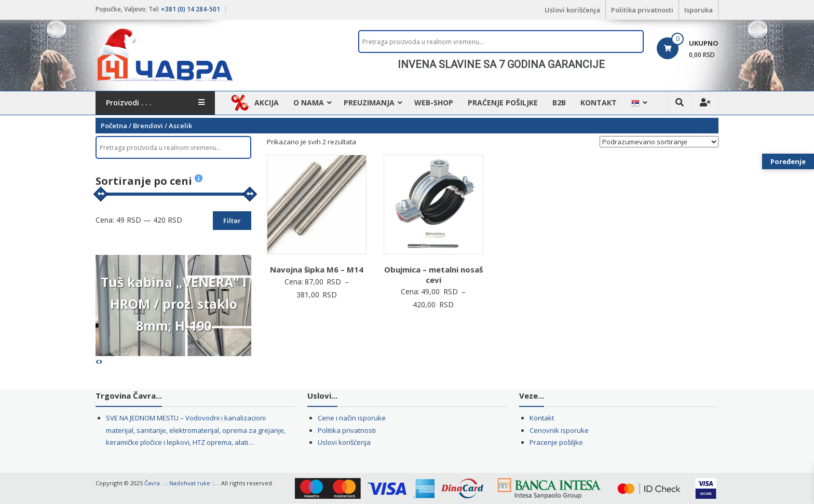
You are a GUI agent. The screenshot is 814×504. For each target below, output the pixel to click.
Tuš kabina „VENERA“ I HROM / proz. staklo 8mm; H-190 (174, 304)
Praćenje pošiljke (503, 103)
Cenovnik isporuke (559, 430)
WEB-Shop (434, 103)
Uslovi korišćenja (572, 10)
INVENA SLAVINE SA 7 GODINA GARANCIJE (501, 64)
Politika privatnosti (642, 10)
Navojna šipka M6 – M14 (317, 269)
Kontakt (599, 103)
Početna (114, 126)
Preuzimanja (369, 103)
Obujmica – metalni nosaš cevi (433, 275)
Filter (232, 221)
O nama (309, 103)
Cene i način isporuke (352, 418)
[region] (501, 64)
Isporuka (698, 10)
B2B (559, 103)
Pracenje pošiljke (556, 442)
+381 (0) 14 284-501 (191, 9)
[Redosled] (659, 142)
